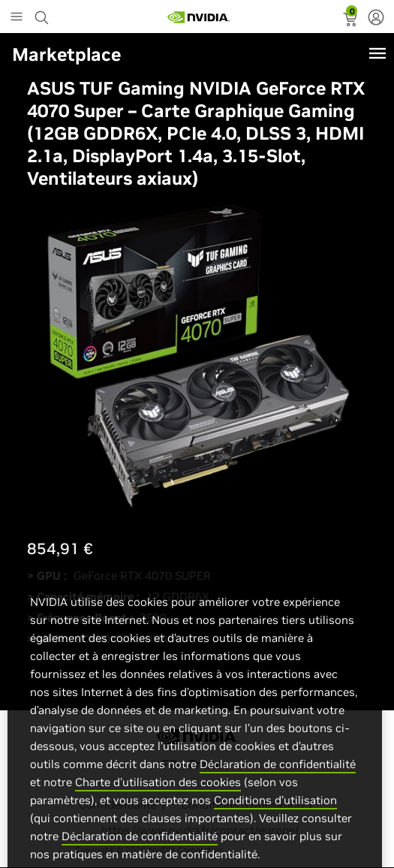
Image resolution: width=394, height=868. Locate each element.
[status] (352, 21)
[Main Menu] (17, 18)
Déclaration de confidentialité (278, 778)
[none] (376, 19)
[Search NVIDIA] (44, 14)
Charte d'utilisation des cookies (158, 796)
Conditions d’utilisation (275, 814)
